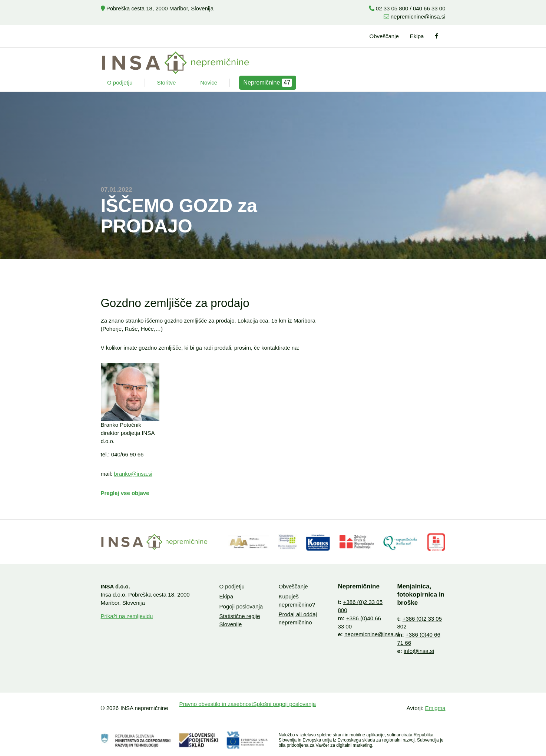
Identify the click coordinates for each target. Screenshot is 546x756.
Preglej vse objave (125, 493)
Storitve (166, 82)
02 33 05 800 (392, 8)
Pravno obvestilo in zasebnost (216, 704)
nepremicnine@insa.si (418, 16)
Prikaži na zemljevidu (127, 616)
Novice (209, 82)
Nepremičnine (268, 83)
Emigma (435, 708)
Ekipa (417, 36)
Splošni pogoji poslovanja (284, 704)
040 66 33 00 (429, 8)
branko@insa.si (133, 474)
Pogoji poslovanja (241, 606)
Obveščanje (384, 36)
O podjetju (120, 82)
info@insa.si (419, 651)
